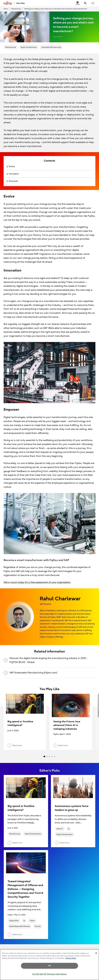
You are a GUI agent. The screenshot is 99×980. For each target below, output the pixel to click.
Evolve (12, 166)
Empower (13, 181)
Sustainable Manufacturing (51, 47)
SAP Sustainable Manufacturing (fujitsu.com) (30, 673)
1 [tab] (44, 756)
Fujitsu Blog (20, 3)
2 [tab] (47, 756)
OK (49, 966)
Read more (15, 843)
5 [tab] (55, 756)
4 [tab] (52, 756)
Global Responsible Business (20, 926)
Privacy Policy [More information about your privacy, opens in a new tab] (71, 958)
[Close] (96, 953)
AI (69, 829)
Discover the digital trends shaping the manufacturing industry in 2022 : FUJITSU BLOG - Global (46, 660)
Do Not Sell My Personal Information (49, 974)
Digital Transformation (29, 47)
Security (38, 926)
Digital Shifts (14, 921)
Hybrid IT (60, 829)
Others (32, 921)
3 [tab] (50, 756)
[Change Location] (78, 3)
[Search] (85, 3)
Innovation (14, 174)
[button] (93, 3)
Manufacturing (11, 47)
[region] (49, 965)
